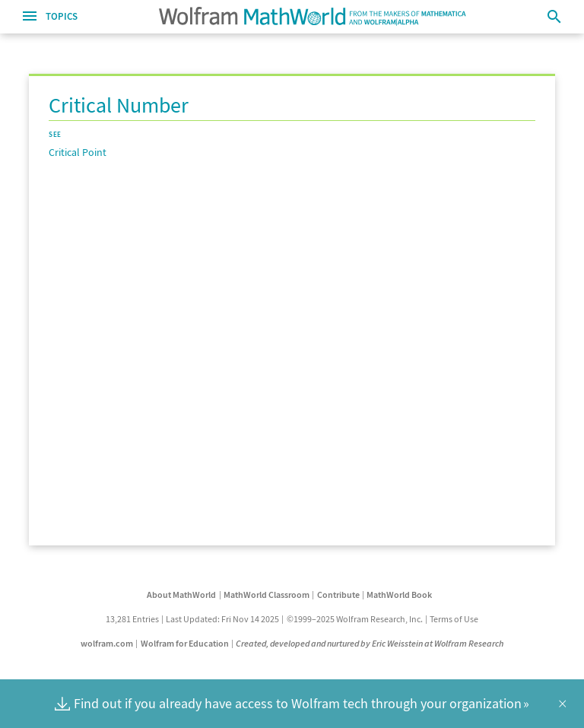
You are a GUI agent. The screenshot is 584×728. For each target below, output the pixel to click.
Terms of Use (454, 619)
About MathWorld (181, 594)
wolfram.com (107, 643)
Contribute (338, 594)
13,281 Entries (132, 619)
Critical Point (78, 152)
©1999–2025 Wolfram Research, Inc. (355, 619)
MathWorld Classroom (267, 594)
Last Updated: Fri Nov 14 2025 (222, 619)
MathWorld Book (399, 594)
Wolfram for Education (185, 643)
